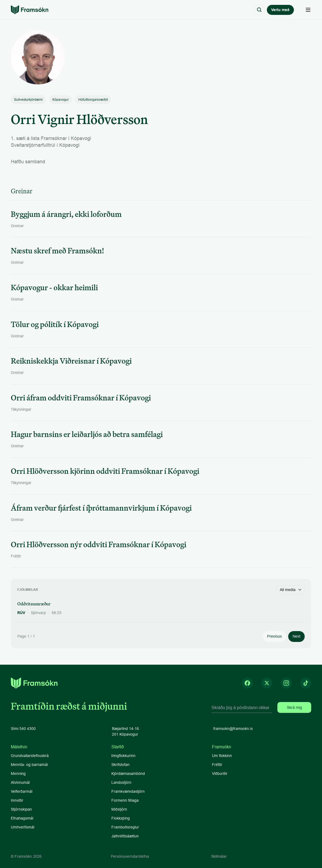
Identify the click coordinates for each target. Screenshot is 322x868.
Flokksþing (121, 818)
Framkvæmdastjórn (128, 791)
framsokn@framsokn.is (233, 729)
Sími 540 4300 (23, 729)
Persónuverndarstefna (130, 856)
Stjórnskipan (21, 809)
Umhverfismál (23, 827)
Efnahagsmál (22, 818)
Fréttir (217, 765)
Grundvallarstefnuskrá (30, 756)
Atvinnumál (20, 782)
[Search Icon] (259, 10)
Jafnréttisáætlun (125, 836)
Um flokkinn (222, 756)
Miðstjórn (119, 809)
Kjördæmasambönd (128, 774)
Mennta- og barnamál (30, 765)
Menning (18, 774)
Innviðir (17, 800)
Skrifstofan (120, 765)
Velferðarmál (22, 791)
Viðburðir (220, 774)
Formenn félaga (125, 800)
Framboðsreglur (125, 827)
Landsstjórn (121, 782)
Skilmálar (219, 856)
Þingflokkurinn (123, 756)
